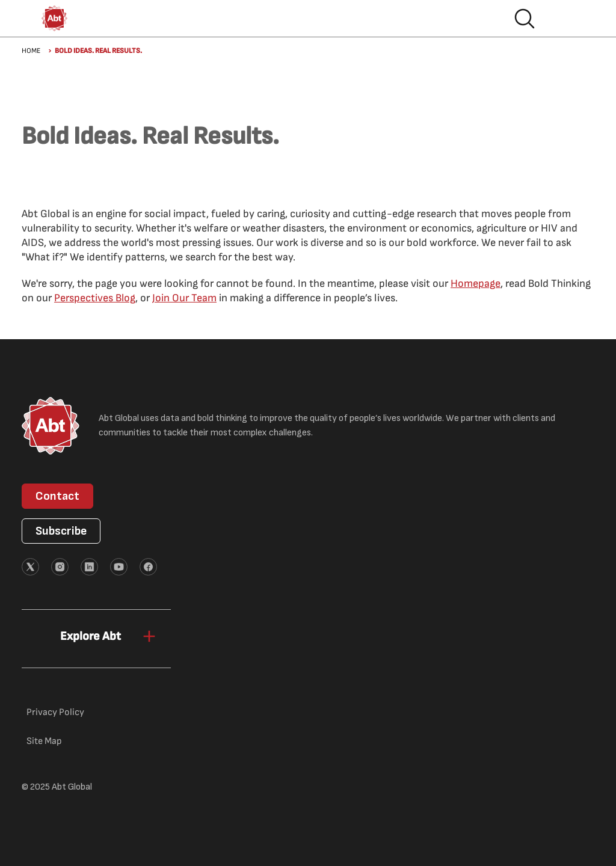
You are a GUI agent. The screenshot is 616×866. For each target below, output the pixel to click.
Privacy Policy (55, 712)
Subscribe (61, 531)
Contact (57, 496)
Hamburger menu (563, 19)
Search (525, 19)
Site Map (44, 741)
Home (31, 51)
